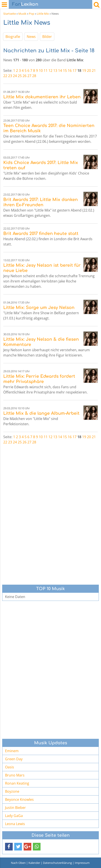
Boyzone (12, 791)
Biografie (13, 37)
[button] (9, 847)
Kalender (34, 863)
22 (5, 76)
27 (29, 76)
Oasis (10, 767)
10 (41, 71)
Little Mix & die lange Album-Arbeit (41, 413)
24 (15, 76)
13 (55, 71)
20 (89, 71)
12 (50, 71)
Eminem (12, 751)
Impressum (82, 863)
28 (34, 76)
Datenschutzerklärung (57, 863)
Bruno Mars (15, 775)
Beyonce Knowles (19, 799)
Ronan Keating (17, 783)
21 (94, 71)
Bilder (47, 37)
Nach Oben (18, 863)
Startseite (10, 14)
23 (10, 76)
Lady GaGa (14, 816)
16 (70, 71)
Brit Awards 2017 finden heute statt (41, 234)
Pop (32, 14)
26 (25, 76)
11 (46, 71)
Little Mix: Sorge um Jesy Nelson (39, 308)
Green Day (14, 759)
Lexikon (25, 4)
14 (60, 71)
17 (74, 71)
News (31, 37)
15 (65, 71)
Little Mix (43, 14)
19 (84, 71)
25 (20, 76)
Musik (22, 14)
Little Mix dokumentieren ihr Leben (42, 97)
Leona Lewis (15, 824)
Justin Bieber (15, 808)
